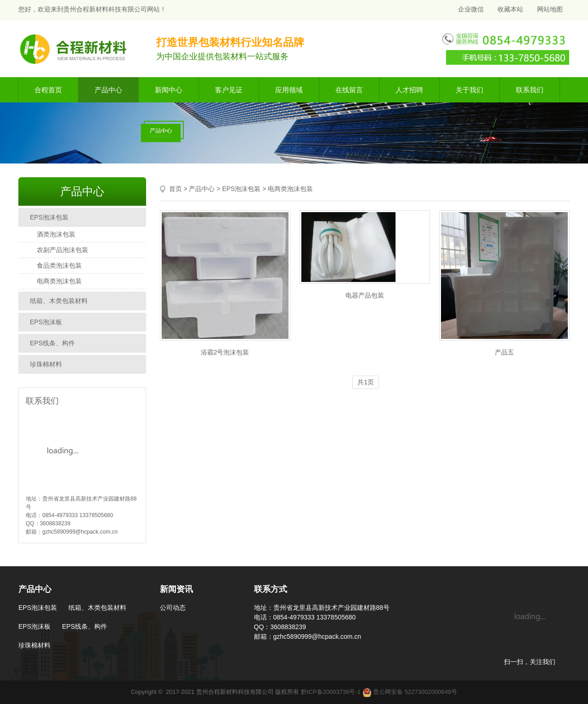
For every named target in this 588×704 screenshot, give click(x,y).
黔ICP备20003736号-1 (331, 692)
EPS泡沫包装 (49, 217)
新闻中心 (169, 90)
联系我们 (530, 90)
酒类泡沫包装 (56, 234)
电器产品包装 (365, 295)
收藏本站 (510, 9)
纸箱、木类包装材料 (59, 301)
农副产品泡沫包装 (62, 250)
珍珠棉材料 (46, 364)
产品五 (504, 352)
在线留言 (349, 90)
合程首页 (48, 90)
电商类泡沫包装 (59, 281)
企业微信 (470, 9)
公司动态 (173, 608)
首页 (175, 189)
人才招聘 (409, 90)
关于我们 (469, 90)
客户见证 (229, 90)
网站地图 (550, 9)
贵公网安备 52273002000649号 (410, 692)
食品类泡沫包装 (59, 265)
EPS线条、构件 (52, 343)
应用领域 (289, 90)
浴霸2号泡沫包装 (225, 352)
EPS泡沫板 (46, 322)
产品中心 (108, 90)
